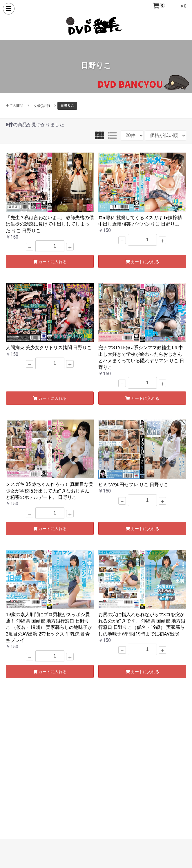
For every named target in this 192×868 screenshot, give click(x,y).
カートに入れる (50, 262)
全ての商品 (15, 106)
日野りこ (67, 106)
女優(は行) (42, 106)
